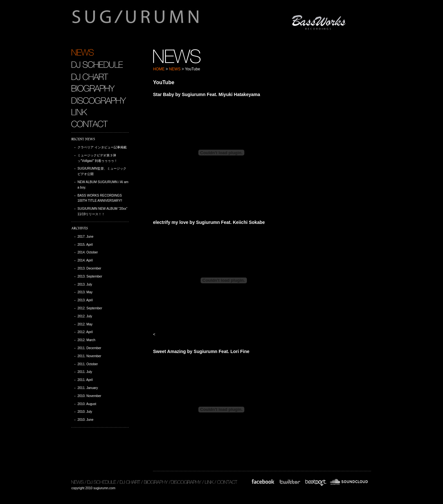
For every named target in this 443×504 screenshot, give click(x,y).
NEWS (175, 69)
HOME (159, 69)
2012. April (85, 332)
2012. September (90, 308)
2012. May (85, 324)
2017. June (86, 237)
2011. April (85, 380)
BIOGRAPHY (93, 88)
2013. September (90, 276)
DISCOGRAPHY (99, 100)
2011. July (85, 372)
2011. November (89, 356)
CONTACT (90, 124)
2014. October (88, 252)
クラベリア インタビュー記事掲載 (102, 147)
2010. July (85, 412)
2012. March (86, 340)
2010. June (86, 420)
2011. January (88, 388)
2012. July (85, 316)
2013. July (85, 284)
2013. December (89, 268)
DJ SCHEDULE (97, 65)
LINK (79, 112)
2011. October (88, 364)
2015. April (85, 245)
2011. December (89, 348)
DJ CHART (90, 76)
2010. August (87, 404)
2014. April (85, 260)
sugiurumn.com (166, 21)
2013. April (85, 300)
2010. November (89, 396)
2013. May (85, 292)
